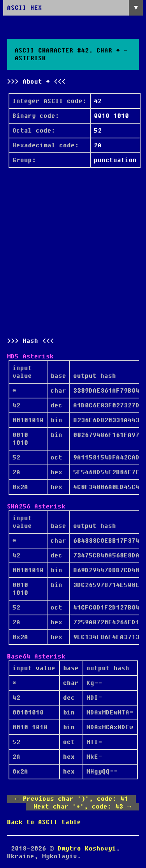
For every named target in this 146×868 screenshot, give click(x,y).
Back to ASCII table (44, 822)
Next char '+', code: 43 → (82, 807)
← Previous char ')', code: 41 (71, 799)
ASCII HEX (25, 8)
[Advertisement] (73, 252)
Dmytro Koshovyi (87, 849)
